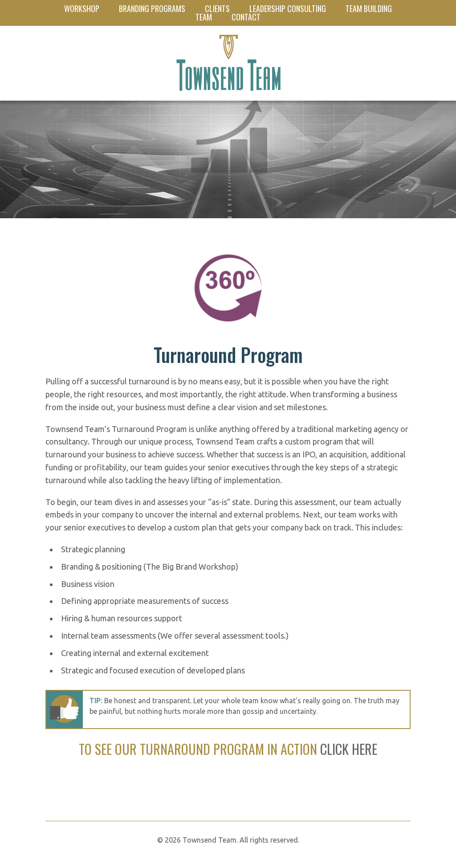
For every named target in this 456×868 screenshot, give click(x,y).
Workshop (82, 8)
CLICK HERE (349, 749)
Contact (246, 17)
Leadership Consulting (288, 8)
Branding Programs (152, 8)
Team (204, 17)
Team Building (369, 8)
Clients (217, 8)
